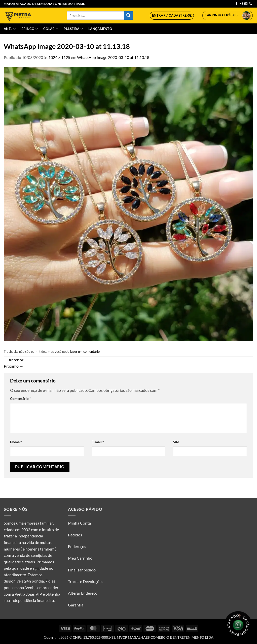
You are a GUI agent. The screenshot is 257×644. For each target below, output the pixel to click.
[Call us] (251, 4)
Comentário (21, 398)
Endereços (77, 546)
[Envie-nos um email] (246, 4)
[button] (172, 16)
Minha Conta (79, 523)
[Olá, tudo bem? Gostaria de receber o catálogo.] (238, 625)
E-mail (98, 442)
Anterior (14, 360)
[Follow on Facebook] (236, 4)
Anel (10, 29)
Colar (51, 29)
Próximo (14, 366)
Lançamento (100, 29)
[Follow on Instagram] (241, 4)
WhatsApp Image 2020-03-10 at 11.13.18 (113, 57)
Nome (16, 442)
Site (176, 442)
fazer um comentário (85, 351)
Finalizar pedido (82, 570)
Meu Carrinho (80, 558)
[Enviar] (128, 16)
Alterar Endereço (83, 593)
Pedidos (75, 535)
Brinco (30, 29)
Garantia (76, 605)
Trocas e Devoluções (86, 581)
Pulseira (73, 29)
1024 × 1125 (59, 57)
